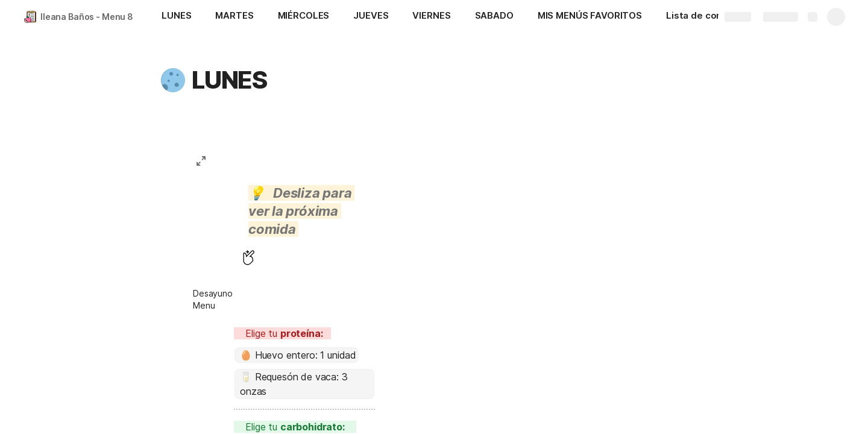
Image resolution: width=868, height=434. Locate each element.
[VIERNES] (431, 17)
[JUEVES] (371, 17)
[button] (173, 80)
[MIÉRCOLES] (304, 17)
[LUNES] (176, 17)
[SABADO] (494, 17)
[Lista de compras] (706, 17)
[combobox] (297, 355)
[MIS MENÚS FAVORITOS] (590, 17)
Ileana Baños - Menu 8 (87, 17)
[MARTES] (234, 17)
